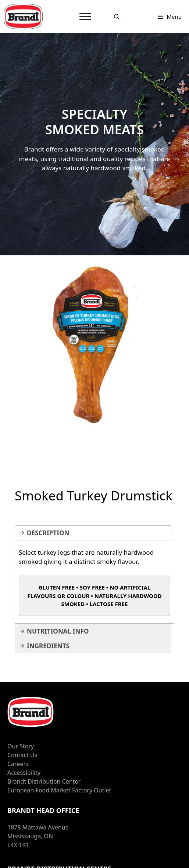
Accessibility (24, 773)
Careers (18, 764)
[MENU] (85, 16)
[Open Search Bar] (117, 17)
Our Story (21, 746)
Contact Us (22, 755)
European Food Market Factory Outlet (59, 790)
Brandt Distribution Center (44, 781)
